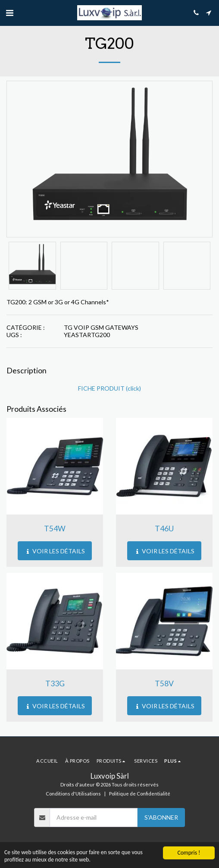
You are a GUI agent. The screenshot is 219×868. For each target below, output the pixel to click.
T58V (164, 683)
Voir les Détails (55, 551)
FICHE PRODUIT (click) (109, 388)
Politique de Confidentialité (140, 794)
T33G (55, 683)
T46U (164, 529)
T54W (55, 529)
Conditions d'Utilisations (73, 794)
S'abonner (161, 817)
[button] (9, 13)
